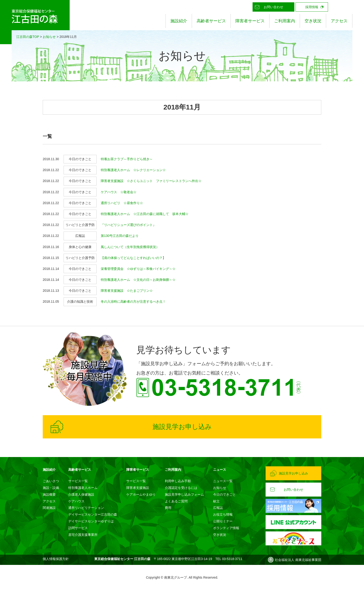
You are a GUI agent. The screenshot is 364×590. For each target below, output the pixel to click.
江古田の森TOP (28, 37)
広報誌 (218, 508)
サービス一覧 (78, 481)
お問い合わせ (273, 7)
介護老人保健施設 (81, 494)
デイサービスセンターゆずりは (91, 521)
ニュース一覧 (223, 481)
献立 (216, 501)
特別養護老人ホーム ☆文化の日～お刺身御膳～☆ (138, 280)
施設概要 (49, 494)
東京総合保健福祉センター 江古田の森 (35, 22)
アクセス (339, 21)
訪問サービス (78, 528)
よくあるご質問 (176, 501)
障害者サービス (250, 21)
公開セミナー (223, 521)
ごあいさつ (51, 481)
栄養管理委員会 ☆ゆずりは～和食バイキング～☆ (138, 269)
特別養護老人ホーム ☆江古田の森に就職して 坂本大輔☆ (145, 214)
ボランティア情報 (226, 528)
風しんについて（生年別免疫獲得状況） (130, 247)
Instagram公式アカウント (348, 7)
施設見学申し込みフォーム (184, 494)
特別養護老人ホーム (83, 488)
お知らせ (49, 37)
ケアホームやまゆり (141, 494)
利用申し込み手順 (178, 481)
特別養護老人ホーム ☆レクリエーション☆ (133, 170)
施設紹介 (179, 21)
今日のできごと (224, 494)
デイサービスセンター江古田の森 (93, 514)
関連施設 (49, 508)
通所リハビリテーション (86, 508)
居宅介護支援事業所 (83, 535)
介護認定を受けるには (181, 488)
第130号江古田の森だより (120, 236)
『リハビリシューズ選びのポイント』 (128, 225)
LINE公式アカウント (337, 7)
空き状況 (313, 21)
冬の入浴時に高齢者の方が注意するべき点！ (133, 302)
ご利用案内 (285, 21)
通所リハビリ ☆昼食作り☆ (122, 203)
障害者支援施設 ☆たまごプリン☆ (127, 291)
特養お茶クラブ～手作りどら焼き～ (127, 159)
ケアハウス (76, 501)
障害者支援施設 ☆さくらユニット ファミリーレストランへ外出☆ (151, 181)
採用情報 (312, 7)
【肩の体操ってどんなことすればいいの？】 (133, 258)
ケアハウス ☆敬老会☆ (119, 192)
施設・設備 (51, 488)
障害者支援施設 (138, 488)
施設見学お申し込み (182, 427)
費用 (168, 508)
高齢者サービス (211, 21)
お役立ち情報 (223, 514)
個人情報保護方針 (56, 559)
